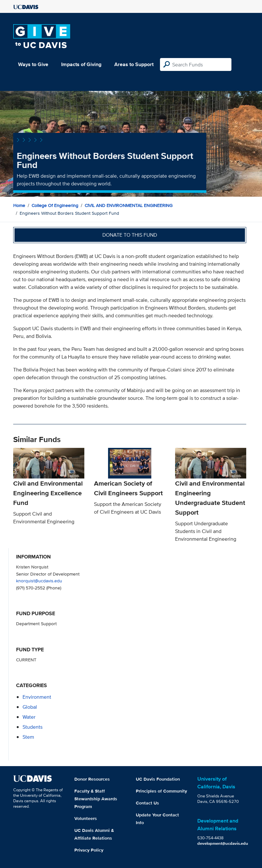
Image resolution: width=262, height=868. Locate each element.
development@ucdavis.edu (223, 843)
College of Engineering (55, 205)
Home (19, 205)
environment (37, 697)
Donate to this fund (130, 235)
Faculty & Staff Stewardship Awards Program (96, 799)
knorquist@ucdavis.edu (39, 581)
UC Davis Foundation (158, 779)
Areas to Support (134, 64)
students (33, 727)
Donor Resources (92, 779)
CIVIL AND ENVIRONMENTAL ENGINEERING (129, 205)
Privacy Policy (89, 850)
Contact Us (147, 803)
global (30, 707)
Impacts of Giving (81, 64)
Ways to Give (33, 64)
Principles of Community (161, 791)
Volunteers (86, 818)
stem (28, 737)
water (29, 717)
